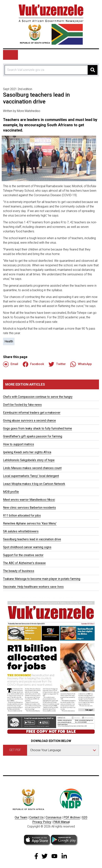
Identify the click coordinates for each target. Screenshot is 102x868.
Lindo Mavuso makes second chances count (32, 468)
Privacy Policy (42, 822)
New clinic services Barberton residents (29, 508)
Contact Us (36, 817)
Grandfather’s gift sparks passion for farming (33, 436)
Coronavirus (54, 817)
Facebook (33, 364)
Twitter (57, 364)
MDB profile (11, 492)
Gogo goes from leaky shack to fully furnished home (37, 428)
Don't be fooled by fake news (22, 405)
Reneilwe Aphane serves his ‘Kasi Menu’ (30, 523)
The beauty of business (19, 571)
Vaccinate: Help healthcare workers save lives (33, 587)
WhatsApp (81, 364)
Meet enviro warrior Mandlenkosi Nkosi (29, 500)
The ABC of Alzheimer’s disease (24, 563)
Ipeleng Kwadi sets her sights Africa (27, 452)
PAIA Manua (61, 822)
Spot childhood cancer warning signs (27, 547)
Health (9, 341)
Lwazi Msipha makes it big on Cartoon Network (34, 484)
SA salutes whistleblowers (21, 531)
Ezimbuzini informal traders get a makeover (32, 413)
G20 (85, 817)
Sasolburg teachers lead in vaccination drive (32, 539)
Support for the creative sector (23, 555)
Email (11, 364)
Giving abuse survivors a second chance (29, 421)
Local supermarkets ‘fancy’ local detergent (31, 476)
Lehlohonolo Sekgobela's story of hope (29, 460)
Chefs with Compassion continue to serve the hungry (38, 397)
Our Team (21, 817)
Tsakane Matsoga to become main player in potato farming (42, 579)
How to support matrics (19, 444)
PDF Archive (72, 817)
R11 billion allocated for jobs (22, 516)
